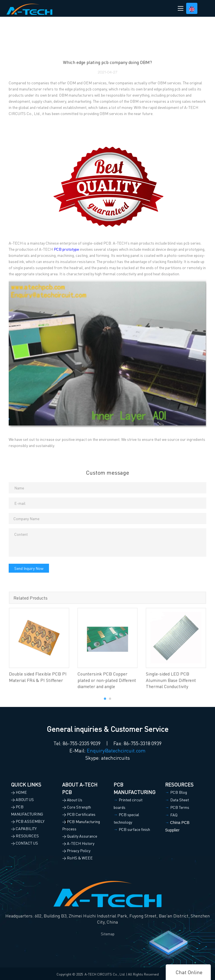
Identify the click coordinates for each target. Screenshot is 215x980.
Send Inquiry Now (29, 568)
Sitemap (108, 934)
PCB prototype (66, 249)
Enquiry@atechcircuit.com (116, 750)
